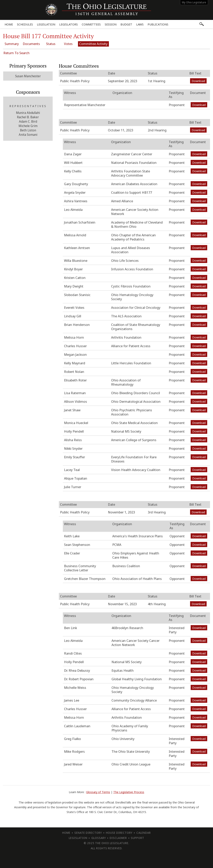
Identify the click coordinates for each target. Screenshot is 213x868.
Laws (140, 24)
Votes (78, 44)
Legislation (46, 24)
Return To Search (16, 53)
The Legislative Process (129, 792)
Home (9, 24)
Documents (35, 44)
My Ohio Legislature (194, 2)
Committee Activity (105, 44)
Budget (126, 24)
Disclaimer (118, 838)
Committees (91, 24)
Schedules (25, 24)
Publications (158, 24)
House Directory (119, 833)
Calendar (144, 833)
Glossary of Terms (98, 792)
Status (56, 44)
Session (111, 24)
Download (198, 81)
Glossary (99, 838)
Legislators (69, 24)
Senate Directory (88, 833)
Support (138, 838)
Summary (13, 44)
